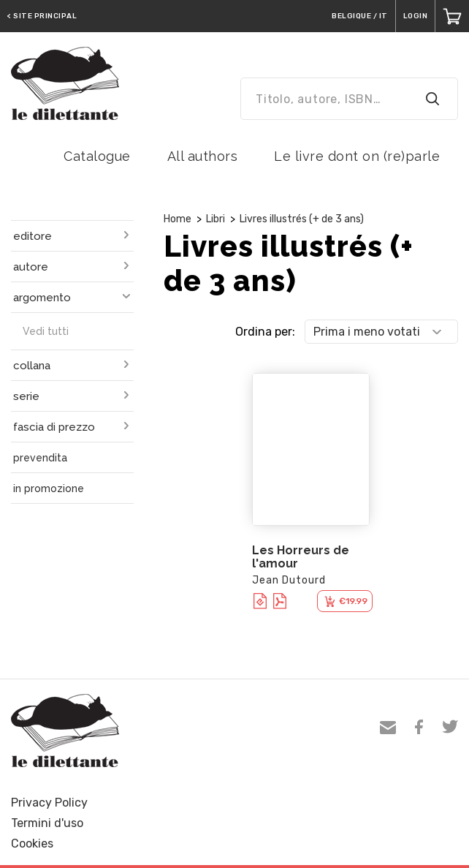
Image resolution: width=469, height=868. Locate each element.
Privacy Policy (49, 803)
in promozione (49, 488)
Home (178, 219)
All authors (203, 156)
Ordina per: (265, 332)
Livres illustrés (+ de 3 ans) (302, 219)
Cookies (32, 844)
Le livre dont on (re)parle (357, 156)
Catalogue (97, 156)
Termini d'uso (47, 823)
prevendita (40, 458)
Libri (216, 219)
